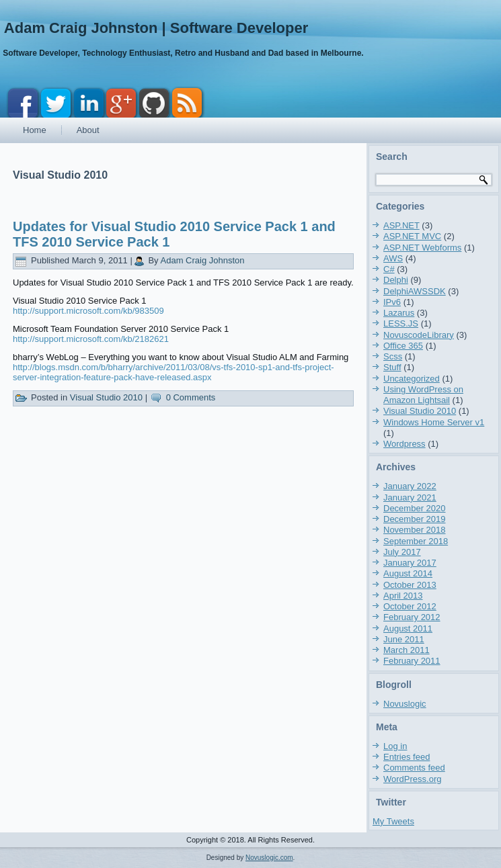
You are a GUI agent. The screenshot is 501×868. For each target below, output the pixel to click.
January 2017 (410, 563)
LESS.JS (401, 323)
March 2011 (407, 650)
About (88, 130)
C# (389, 269)
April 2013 (403, 596)
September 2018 (416, 541)
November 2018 (415, 530)
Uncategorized (412, 379)
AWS (393, 258)
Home (35, 130)
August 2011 (408, 628)
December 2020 (415, 508)
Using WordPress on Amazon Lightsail (423, 395)
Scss (393, 356)
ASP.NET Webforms (422, 248)
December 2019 (415, 519)
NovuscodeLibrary (419, 335)
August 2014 (408, 573)
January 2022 (410, 486)
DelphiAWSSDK (415, 291)
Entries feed (407, 757)
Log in (395, 746)
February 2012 (412, 617)
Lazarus (399, 313)
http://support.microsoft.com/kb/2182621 (91, 339)
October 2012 (410, 606)
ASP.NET (401, 225)
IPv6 (392, 302)
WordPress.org (412, 779)
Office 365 (403, 346)
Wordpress (404, 444)
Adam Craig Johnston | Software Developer (156, 28)
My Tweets (393, 821)
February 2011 (412, 661)
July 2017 (402, 552)
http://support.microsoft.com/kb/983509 (88, 311)
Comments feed (414, 768)
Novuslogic (405, 704)
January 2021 (410, 497)
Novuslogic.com (269, 858)
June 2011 (404, 639)
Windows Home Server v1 (434, 422)
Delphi (396, 280)
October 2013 (410, 585)
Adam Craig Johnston (203, 260)
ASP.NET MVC (412, 236)
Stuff (392, 367)
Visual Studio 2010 (106, 397)
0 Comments (191, 397)
